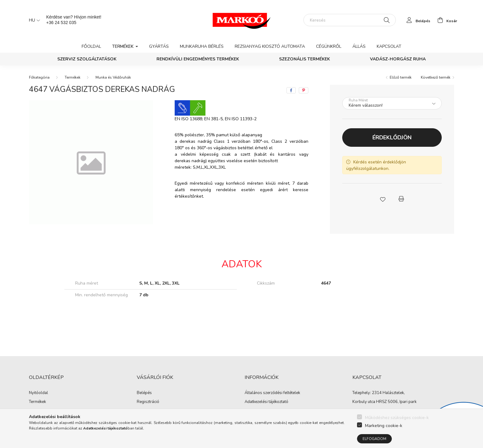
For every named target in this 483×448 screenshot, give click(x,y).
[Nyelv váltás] (33, 20)
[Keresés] (350, 20)
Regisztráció (148, 402)
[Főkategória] (39, 77)
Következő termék (436, 77)
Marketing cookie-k (384, 427)
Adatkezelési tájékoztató (266, 402)
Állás (359, 46)
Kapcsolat (389, 46)
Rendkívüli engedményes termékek (198, 59)
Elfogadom (374, 440)
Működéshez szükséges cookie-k (397, 419)
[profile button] (417, 20)
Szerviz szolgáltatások (87, 59)
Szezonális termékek (304, 59)
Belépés (144, 393)
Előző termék (401, 77)
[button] (383, 199)
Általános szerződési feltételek (272, 393)
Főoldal (91, 46)
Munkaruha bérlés (202, 46)
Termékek (73, 77)
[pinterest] (304, 90)
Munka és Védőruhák (113, 77)
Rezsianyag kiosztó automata (270, 46)
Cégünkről (329, 46)
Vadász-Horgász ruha (398, 59)
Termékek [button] (123, 46)
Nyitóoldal (39, 393)
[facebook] (291, 90)
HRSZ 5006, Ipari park (396, 402)
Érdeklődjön (392, 138)
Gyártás (159, 46)
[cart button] (446, 20)
